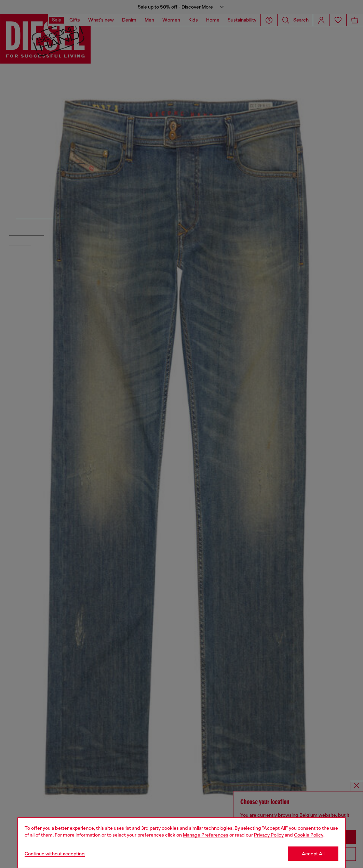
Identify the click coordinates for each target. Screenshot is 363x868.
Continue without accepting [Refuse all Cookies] (55, 854)
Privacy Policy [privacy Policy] (269, 835)
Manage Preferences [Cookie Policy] (206, 835)
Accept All (313, 854)
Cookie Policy (309, 835)
